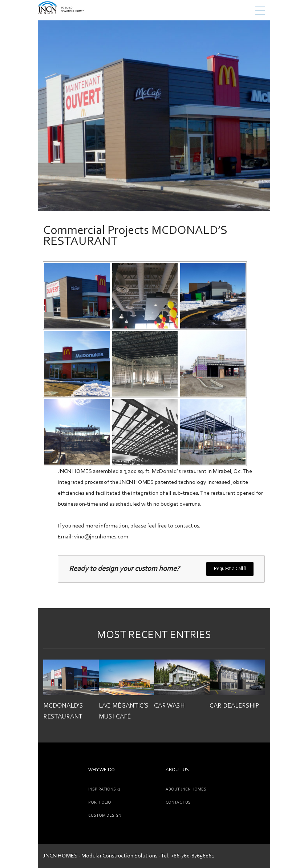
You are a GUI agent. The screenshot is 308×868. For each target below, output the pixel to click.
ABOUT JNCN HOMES (186, 789)
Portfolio (100, 803)
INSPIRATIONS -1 (104, 789)
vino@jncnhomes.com (101, 537)
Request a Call (230, 569)
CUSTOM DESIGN (105, 816)
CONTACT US (178, 803)
